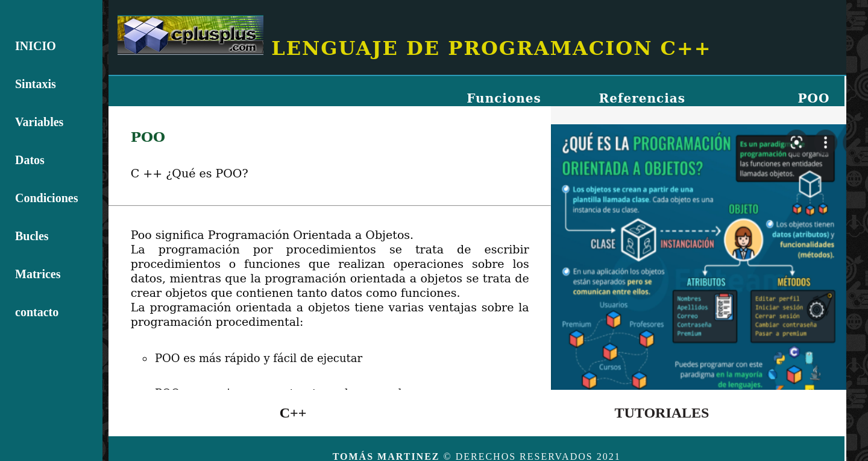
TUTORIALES (662, 413)
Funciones (504, 98)
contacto (37, 312)
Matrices (38, 274)
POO (813, 98)
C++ (293, 413)
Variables (39, 122)
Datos (30, 160)
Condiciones (46, 198)
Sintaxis (36, 84)
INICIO (36, 46)
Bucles (32, 236)
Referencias (642, 98)
